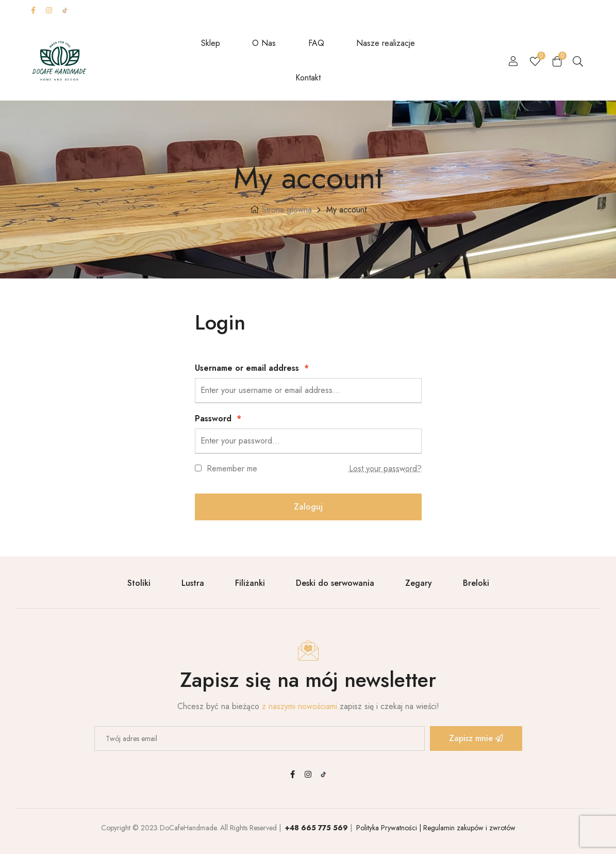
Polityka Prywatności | (388, 828)
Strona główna (287, 210)
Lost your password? (385, 469)
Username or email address (252, 368)
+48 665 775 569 (317, 828)
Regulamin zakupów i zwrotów (468, 828)
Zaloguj (308, 507)
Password (218, 418)
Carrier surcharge (364, 10)
